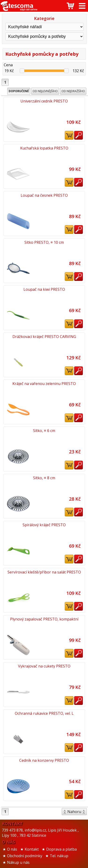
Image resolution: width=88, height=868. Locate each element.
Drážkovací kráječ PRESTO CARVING (44, 337)
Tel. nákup (59, 856)
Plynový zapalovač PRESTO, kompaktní (44, 619)
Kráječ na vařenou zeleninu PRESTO (44, 384)
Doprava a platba (61, 849)
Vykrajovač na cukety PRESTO (44, 666)
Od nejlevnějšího (45, 91)
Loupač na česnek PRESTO (44, 195)
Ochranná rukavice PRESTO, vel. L (44, 713)
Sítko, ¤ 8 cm (44, 478)
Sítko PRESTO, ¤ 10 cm (44, 242)
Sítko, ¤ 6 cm (44, 431)
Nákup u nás (18, 862)
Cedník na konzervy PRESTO (44, 760)
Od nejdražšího (73, 91)
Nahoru (74, 812)
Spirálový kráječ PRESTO (44, 525)
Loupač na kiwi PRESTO (44, 289)
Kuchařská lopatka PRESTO (44, 148)
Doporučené (19, 91)
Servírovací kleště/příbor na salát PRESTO (44, 572)
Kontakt (32, 849)
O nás (12, 849)
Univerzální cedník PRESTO (44, 101)
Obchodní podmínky (25, 856)
